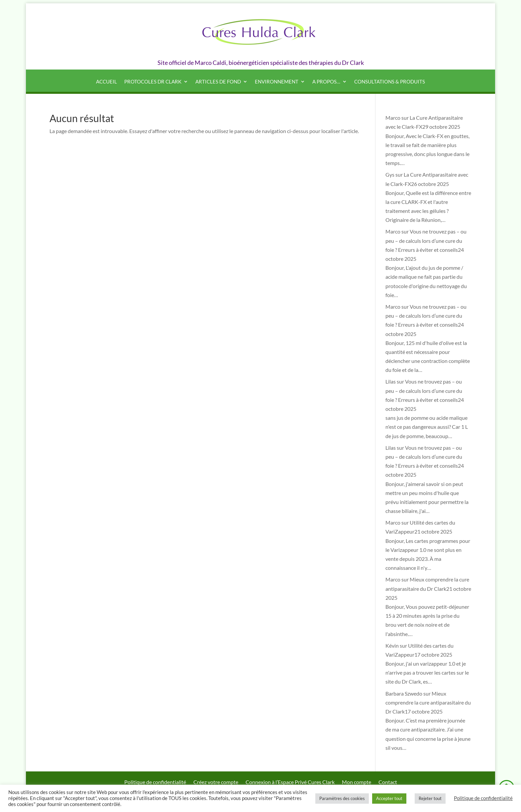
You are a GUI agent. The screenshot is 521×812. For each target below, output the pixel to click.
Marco (393, 118)
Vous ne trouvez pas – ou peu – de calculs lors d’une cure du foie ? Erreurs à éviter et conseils (426, 240)
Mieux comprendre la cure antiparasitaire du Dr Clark (428, 702)
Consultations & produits (390, 82)
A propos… (326, 82)
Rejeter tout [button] (430, 798)
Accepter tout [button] (389, 798)
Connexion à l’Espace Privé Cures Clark (290, 782)
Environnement (277, 82)
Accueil (106, 82)
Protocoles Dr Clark (153, 82)
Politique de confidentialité (155, 782)
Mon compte (357, 782)
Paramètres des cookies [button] (342, 798)
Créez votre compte (216, 782)
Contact (388, 782)
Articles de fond (218, 82)
